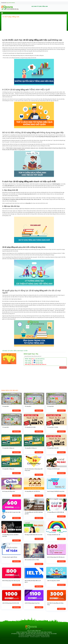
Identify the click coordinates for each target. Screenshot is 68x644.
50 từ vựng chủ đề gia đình (9, 491)
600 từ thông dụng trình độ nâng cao (56, 557)
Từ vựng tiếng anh (21, 150)
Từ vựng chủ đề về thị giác (53, 469)
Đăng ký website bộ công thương (51, 148)
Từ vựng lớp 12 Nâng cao (8, 469)
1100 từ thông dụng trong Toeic (32, 603)
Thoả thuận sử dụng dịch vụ (35, 637)
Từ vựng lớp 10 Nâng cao (8, 448)
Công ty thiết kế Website (10, 3)
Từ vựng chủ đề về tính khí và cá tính (34, 535)
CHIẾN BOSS (63, 368)
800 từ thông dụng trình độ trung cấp (11, 581)
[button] (3, 13)
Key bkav (8, 150)
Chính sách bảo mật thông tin (24, 637)
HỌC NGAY (16, 411)
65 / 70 (33, 359)
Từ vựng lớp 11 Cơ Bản (53, 427)
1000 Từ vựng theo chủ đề (53, 581)
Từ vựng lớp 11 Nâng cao (31, 448)
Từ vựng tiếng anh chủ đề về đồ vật (56, 512)
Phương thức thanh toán (45, 637)
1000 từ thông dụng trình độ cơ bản (11, 603)
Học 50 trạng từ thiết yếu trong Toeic (56, 491)
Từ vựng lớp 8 (51, 406)
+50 (32, 361)
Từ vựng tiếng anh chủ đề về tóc (32, 491)
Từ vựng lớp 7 (28, 406)
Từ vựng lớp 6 (6, 406)
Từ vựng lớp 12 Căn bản (53, 448)
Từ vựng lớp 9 (6, 427)
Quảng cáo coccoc (34, 148)
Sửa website (41, 148)
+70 (32, 363)
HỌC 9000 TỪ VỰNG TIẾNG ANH (40, 6)
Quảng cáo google (17, 148)
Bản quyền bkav (13, 150)
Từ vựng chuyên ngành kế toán (10, 557)
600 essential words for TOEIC (32, 560)
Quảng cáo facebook (26, 148)
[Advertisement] (34, 28)
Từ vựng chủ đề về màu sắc (54, 535)
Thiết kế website (9, 148)
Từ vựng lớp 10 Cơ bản (30, 427)
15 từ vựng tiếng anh (33, 40)
